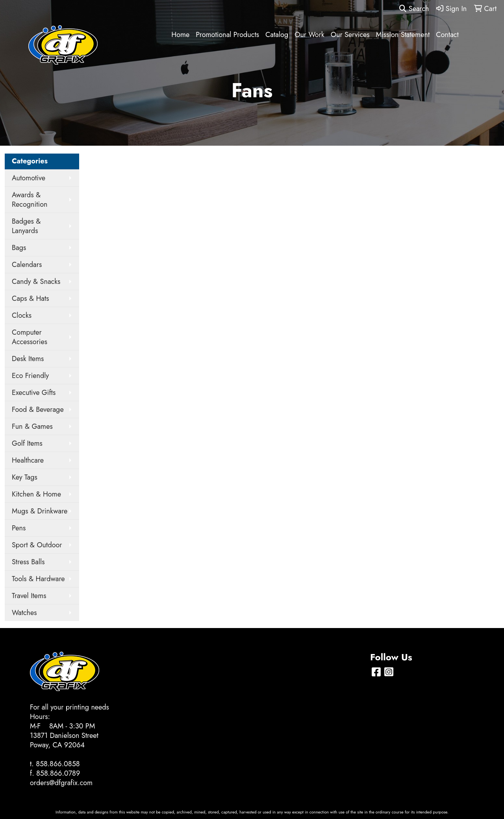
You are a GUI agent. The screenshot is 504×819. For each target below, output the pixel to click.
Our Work (309, 35)
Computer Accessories (30, 337)
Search (414, 9)
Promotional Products (227, 35)
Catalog (277, 35)
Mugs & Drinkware (40, 511)
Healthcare (28, 460)
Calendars (27, 265)
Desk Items (28, 359)
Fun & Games (32, 426)
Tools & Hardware (38, 579)
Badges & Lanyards (26, 226)
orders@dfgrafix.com (61, 783)
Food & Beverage (38, 409)
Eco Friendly (30, 376)
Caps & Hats (31, 298)
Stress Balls (28, 562)
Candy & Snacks (36, 282)
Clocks (22, 315)
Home (180, 35)
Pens (19, 528)
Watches (24, 613)
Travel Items (29, 596)
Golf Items (27, 443)
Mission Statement (403, 35)
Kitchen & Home (36, 494)
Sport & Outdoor (37, 545)
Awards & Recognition (30, 200)
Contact (447, 35)
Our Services (350, 35)
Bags (19, 248)
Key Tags (25, 477)
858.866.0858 (58, 764)
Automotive (29, 178)
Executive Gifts (34, 393)
